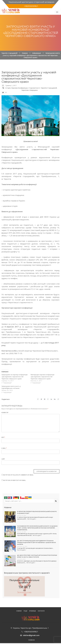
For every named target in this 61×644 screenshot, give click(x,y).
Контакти (41, 611)
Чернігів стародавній (49, 88)
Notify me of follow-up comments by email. (18, 475)
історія (8, 88)
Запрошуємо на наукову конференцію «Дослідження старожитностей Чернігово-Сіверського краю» (15, 377)
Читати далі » (32, 519)
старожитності (34, 88)
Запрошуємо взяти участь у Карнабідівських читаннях (11, 387)
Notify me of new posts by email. (15, 480)
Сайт (3, 459)
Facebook (32, 640)
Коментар (5, 413)
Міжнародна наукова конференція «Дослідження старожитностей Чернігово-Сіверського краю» (42, 377)
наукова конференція (19, 88)
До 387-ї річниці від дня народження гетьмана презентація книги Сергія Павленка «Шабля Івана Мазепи (37, 543)
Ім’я (3, 437)
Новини (19, 611)
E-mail (4, 448)
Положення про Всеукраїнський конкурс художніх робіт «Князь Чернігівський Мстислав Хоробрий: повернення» (37, 528)
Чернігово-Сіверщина (29, 90)
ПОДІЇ (25, 611)
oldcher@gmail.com (31, 635)
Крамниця (33, 611)
